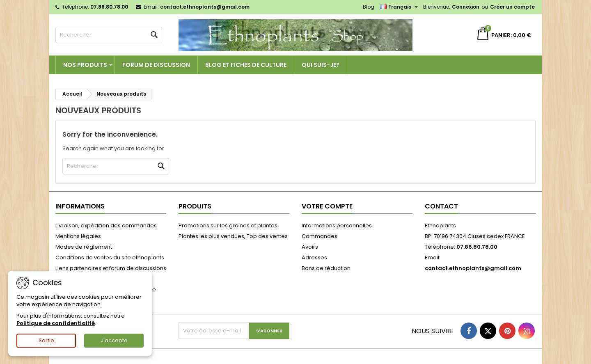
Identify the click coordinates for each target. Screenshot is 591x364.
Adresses (314, 258)
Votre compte (327, 206)
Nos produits (85, 65)
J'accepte (114, 340)
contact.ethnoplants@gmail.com (205, 7)
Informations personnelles (337, 225)
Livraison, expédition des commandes (106, 225)
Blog (369, 7)
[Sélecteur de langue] (400, 7)
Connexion (466, 7)
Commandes (320, 236)
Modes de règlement (84, 247)
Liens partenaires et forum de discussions (111, 268)
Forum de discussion (156, 65)
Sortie (46, 340)
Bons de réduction (326, 268)
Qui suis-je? (321, 65)
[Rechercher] (109, 35)
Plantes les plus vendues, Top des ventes (233, 236)
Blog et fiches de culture (246, 65)
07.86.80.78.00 (109, 7)
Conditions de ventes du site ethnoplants (110, 258)
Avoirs (310, 247)
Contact (441, 206)
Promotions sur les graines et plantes (228, 225)
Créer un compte (512, 7)
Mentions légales (78, 236)
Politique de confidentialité (56, 323)
